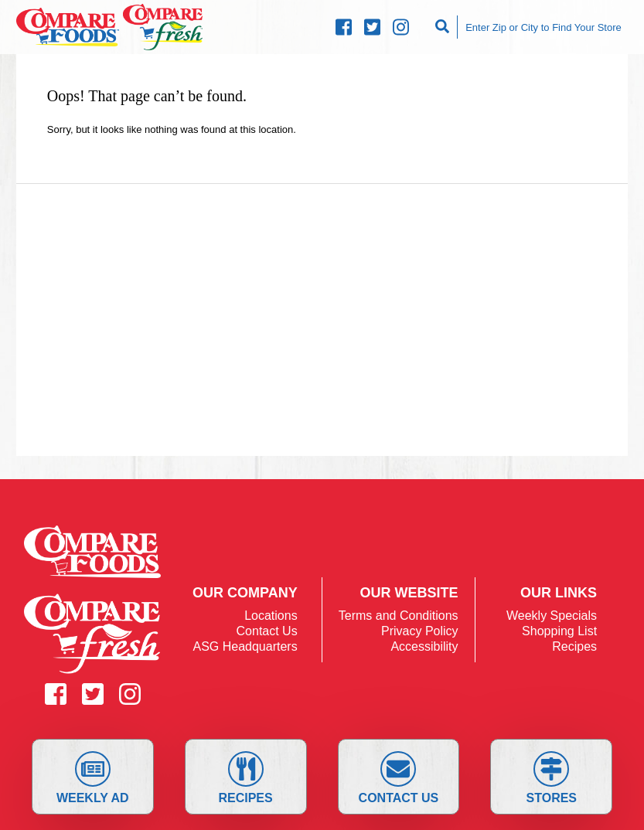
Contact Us (399, 778)
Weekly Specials (552, 616)
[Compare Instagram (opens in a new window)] (401, 27)
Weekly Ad (93, 778)
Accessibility (424, 646)
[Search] (444, 27)
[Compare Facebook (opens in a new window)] (344, 27)
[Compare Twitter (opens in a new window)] (372, 27)
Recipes (245, 778)
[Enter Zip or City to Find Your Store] (542, 27)
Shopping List (559, 631)
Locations (271, 616)
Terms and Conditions (399, 616)
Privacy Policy (420, 631)
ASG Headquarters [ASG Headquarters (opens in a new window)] (245, 646)
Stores (552, 778)
